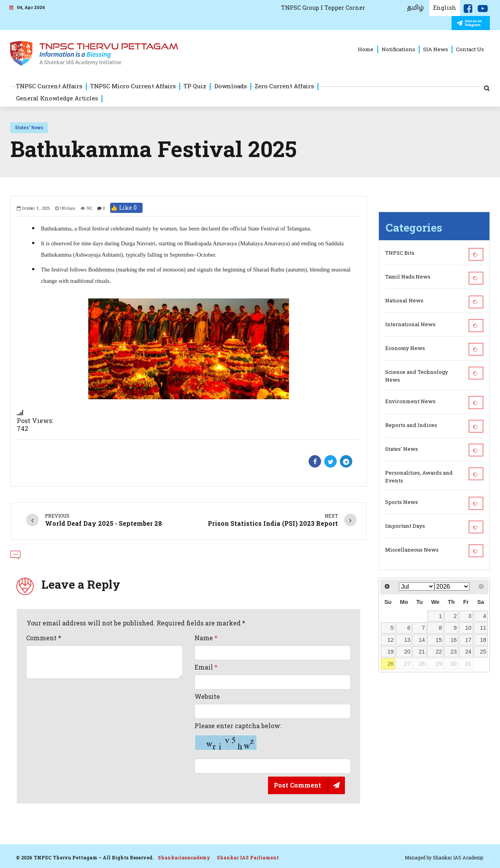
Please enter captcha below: (238, 736)
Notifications (398, 49)
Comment (44, 638)
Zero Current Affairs (284, 86)
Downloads (231, 86)
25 (483, 652)
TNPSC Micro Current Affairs (133, 86)
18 (483, 640)
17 (468, 640)
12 (391, 640)
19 (391, 652)
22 (439, 652)
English (445, 8)
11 (483, 628)
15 (439, 640)
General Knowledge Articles (57, 98)
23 (454, 652)
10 (468, 628)
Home (366, 49)
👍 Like (126, 208)
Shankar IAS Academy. (458, 857)
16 (454, 640)
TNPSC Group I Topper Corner (323, 8)
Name (206, 638)
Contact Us (470, 49)
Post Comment (297, 785)
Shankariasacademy (184, 857)
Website (207, 697)
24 (468, 652)
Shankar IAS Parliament (248, 857)
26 (391, 664)
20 (407, 652)
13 (407, 640)
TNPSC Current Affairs (49, 86)
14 (422, 640)
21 (422, 652)
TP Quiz (195, 86)
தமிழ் (415, 8)
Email (206, 667)
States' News (29, 128)
